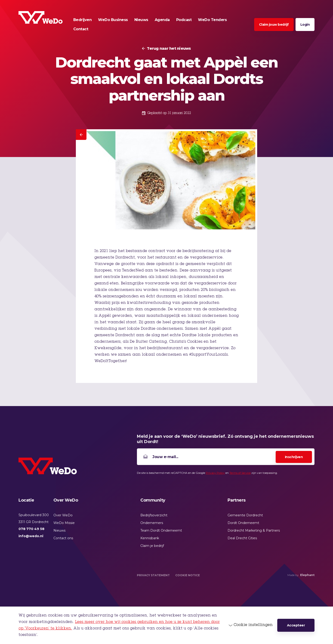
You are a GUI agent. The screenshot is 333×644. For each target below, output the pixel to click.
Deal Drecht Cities (242, 538)
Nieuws (59, 530)
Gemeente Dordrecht (245, 515)
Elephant (307, 575)
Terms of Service (240, 473)
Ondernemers (152, 523)
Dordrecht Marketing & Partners (254, 530)
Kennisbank (150, 538)
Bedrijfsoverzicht (154, 515)
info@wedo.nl (31, 536)
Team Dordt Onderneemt (161, 530)
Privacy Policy (215, 473)
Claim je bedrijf (152, 546)
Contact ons (63, 538)
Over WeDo (63, 515)
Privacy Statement (153, 575)
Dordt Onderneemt (243, 523)
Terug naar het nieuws (169, 49)
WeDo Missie (64, 523)
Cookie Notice (188, 575)
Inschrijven (294, 457)
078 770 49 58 (31, 529)
